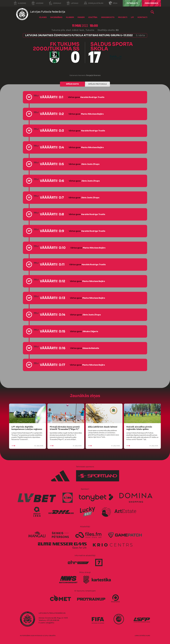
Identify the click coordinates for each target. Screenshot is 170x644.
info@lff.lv (50, 623)
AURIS (148, 636)
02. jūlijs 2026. (28, 446)
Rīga (113, 3)
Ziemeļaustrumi (94, 3)
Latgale (72, 3)
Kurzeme (20, 3)
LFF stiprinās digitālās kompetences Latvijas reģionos (27, 428)
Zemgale (55, 3)
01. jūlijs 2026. (66, 446)
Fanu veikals (151, 3)
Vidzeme (37, 3)
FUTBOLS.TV (132, 3)
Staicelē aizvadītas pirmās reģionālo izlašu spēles (139, 428)
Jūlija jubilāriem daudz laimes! (103, 427)
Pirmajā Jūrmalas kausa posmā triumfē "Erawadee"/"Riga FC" (65, 428)
